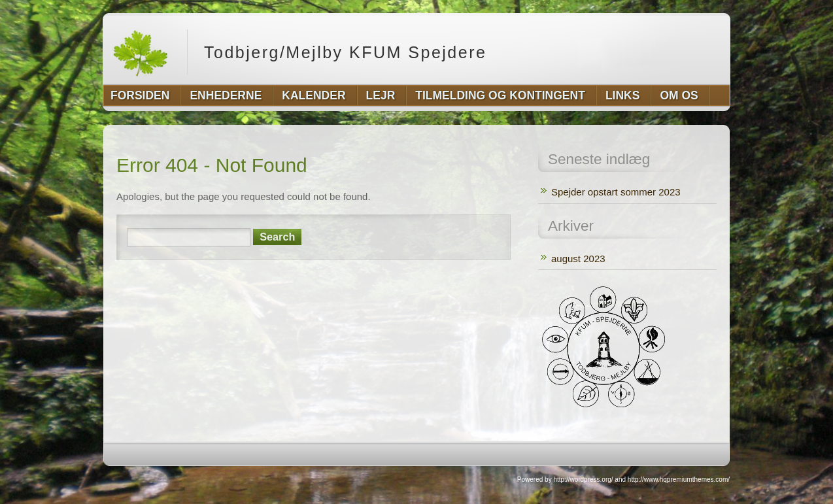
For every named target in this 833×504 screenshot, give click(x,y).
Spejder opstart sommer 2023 (616, 192)
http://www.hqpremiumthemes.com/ (679, 479)
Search (277, 237)
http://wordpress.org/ (583, 479)
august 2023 (578, 259)
